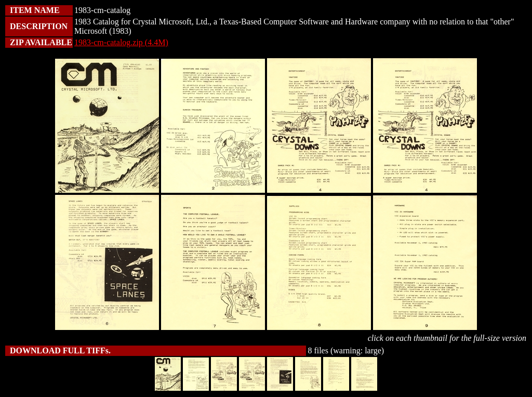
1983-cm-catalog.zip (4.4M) (121, 42)
